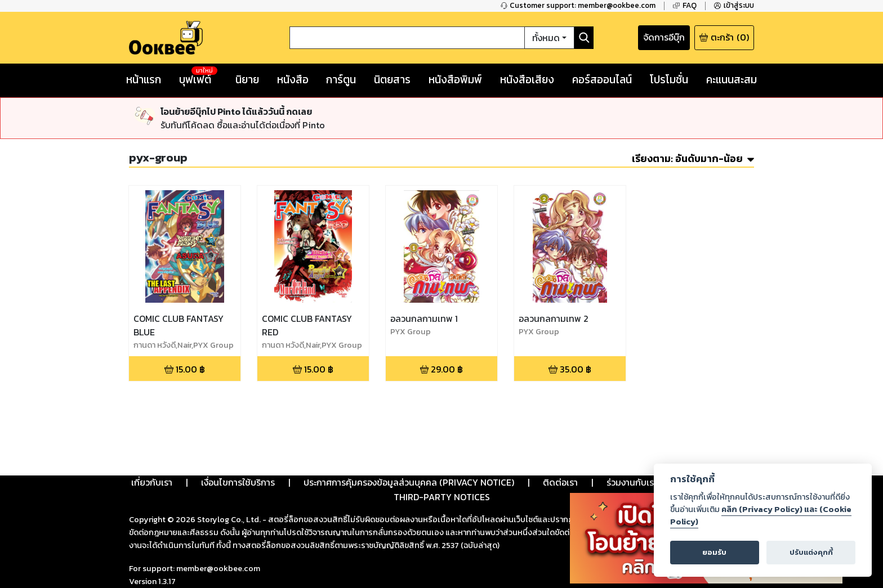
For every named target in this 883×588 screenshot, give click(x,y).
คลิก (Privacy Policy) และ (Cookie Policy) (761, 515)
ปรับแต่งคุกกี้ (811, 552)
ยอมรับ (714, 552)
